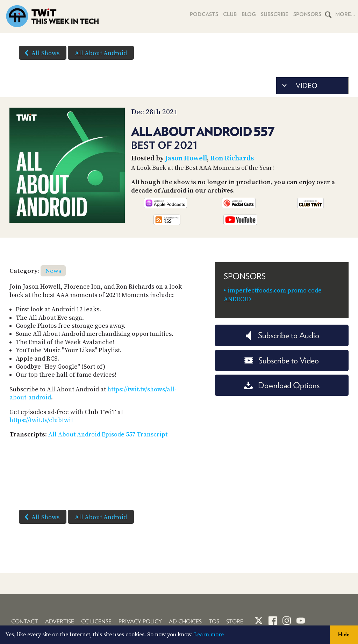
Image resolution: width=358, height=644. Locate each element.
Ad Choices (185, 621)
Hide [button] (344, 634)
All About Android (101, 53)
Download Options (282, 385)
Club (230, 14)
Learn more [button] (209, 635)
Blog (249, 14)
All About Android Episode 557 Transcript (108, 435)
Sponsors (307, 14)
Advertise (60, 621)
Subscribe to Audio (282, 335)
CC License (96, 621)
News (53, 271)
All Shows (41, 53)
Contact (25, 621)
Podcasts (204, 14)
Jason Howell (186, 158)
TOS (214, 621)
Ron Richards (232, 158)
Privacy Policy (140, 621)
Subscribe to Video (282, 360)
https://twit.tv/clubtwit (41, 420)
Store (235, 621)
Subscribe (275, 14)
